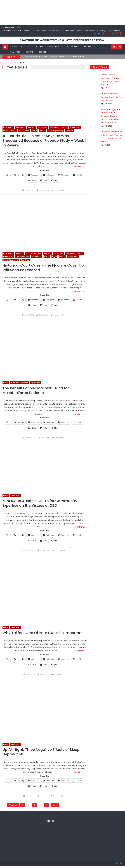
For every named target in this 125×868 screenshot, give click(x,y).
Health (34, 130)
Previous (13, 807)
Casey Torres (45, 552)
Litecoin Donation (56, 31)
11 (46, 807)
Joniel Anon (44, 676)
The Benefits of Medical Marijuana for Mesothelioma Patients (37, 391)
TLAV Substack (72, 47)
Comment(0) (59, 439)
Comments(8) (59, 191)
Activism (20, 254)
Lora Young (45, 439)
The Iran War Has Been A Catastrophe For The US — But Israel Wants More (111, 135)
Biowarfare (21, 127)
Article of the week (33, 254)
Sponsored (36, 384)
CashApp (103, 31)
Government (24, 130)
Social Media (53, 47)
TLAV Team (29, 47)
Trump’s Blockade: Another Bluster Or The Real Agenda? (110, 97)
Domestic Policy (10, 130)
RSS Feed (43, 52)
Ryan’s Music (115, 31)
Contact (17, 31)
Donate (27, 31)
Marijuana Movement (20, 384)
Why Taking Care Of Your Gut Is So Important (44, 634)
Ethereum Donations (74, 31)
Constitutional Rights (59, 127)
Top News (14, 47)
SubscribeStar (90, 31)
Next (54, 807)
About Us (8, 31)
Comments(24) (59, 316)
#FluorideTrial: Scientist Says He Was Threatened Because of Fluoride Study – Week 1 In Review (39, 141)
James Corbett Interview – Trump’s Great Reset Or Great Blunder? (55, 57)
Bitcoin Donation (39, 31)
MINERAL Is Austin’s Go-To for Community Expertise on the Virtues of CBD (41, 504)
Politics (42, 130)
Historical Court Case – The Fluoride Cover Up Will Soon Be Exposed (42, 268)
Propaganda (73, 257)
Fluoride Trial (8, 127)
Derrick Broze (75, 127)
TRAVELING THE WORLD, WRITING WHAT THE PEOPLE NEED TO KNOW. (62, 40)
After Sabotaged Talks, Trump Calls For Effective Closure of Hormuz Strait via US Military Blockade (110, 116)
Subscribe (87, 47)
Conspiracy (43, 127)
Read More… (80, 167)
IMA (41, 47)
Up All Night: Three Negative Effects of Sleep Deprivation (43, 754)
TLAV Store (15, 52)
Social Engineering (55, 130)
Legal (54, 257)
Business (31, 127)
